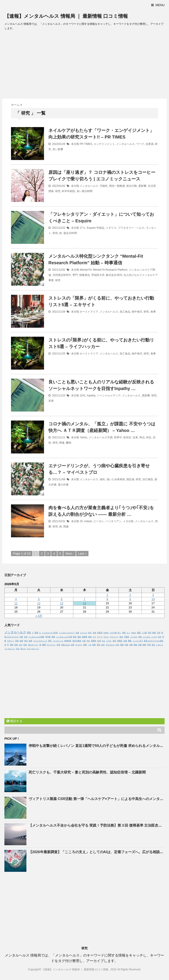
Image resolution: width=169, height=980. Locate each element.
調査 (139, 633)
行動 (126, 645)
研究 (58, 191)
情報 (135, 645)
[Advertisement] (84, 66)
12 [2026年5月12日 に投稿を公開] (39, 603)
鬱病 (69, 443)
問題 (29, 633)
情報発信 (84, 275)
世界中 (118, 437)
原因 (122, 645)
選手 (50, 641)
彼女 (121, 637)
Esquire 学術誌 (96, 228)
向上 (104, 641)
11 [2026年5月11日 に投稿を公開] (16, 603)
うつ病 (144, 633)
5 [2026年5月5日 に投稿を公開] (39, 599)
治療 (131, 645)
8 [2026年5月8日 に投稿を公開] (107, 599)
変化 (114, 641)
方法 (18, 649)
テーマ (100, 637)
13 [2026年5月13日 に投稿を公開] (62, 603)
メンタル (134, 637)
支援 (125, 641)
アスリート (114, 637)
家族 (90, 637)
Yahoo (83, 437)
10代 (82, 396)
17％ (82, 228)
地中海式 (137, 312)
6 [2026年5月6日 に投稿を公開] (62, 599)
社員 (99, 641)
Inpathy (91, 396)
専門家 (48, 637)
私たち (23, 649)
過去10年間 (70, 233)
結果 (21, 641)
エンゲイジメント (104, 144)
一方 (90, 645)
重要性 (94, 641)
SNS (117, 645)
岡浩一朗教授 (117, 186)
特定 (149, 437)
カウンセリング (33, 649)
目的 (16, 645)
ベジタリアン (114, 521)
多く (119, 633)
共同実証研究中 (62, 275)
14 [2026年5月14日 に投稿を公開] (84, 603)
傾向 (102, 479)
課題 (53, 637)
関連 (62, 443)
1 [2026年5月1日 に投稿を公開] (107, 595)
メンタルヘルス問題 (36, 637)
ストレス (84, 633)
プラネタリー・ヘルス (131, 228)
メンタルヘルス (125, 144)
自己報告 (148, 479)
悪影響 (142, 186)
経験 (144, 645)
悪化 (99, 645)
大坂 (84, 641)
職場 (154, 633)
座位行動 (132, 186)
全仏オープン (33, 645)
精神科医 (68, 641)
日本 (159, 633)
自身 (94, 633)
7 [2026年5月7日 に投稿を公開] (84, 599)
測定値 (130, 479)
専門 (75, 275)
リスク (109, 641)
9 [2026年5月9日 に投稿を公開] (130, 599)
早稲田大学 (98, 275)
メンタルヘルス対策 (50, 633)
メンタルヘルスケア (67, 633)
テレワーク (51, 645)
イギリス (111, 228)
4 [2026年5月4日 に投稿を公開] (16, 599)
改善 (30, 641)
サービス (79, 645)
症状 (25, 645)
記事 (72, 645)
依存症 (127, 437)
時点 (142, 437)
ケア (94, 637)
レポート (160, 645)
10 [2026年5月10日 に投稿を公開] (153, 599)
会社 (103, 645)
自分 (90, 633)
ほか (21, 645)
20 (81, 521)
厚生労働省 (77, 641)
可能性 (104, 186)
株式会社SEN (114, 275)
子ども (106, 637)
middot (106, 633)
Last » (82, 554)
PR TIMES (86, 144)
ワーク (140, 144)
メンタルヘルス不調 (101, 437)
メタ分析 (128, 521)
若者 (51, 401)
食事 (153, 312)
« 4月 (39, 616)
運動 (130, 641)
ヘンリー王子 (138, 641)
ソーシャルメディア (109, 396)
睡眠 (44, 645)
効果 (94, 645)
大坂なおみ (65, 645)
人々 (128, 633)
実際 (85, 645)
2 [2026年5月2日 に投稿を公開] (130, 595)
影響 (36, 633)
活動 (140, 645)
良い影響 (58, 149)
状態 (75, 637)
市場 (58, 645)
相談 (79, 637)
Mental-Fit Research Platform (110, 270)
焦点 (153, 645)
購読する (15, 721)
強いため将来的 (116, 479)
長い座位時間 (84, 191)
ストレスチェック (40, 641)
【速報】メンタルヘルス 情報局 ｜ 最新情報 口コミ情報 (66, 16)
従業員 (150, 144)
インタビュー (10, 649)
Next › (69, 554)
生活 (160, 637)
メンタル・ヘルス (150, 637)
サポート (11, 641)
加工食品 (125, 312)
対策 (149, 645)
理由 (124, 633)
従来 (135, 437)
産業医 (120, 641)
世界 (17, 641)
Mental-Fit (85, 270)
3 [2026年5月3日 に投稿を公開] (153, 595)
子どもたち (110, 645)
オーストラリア (89, 312)
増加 (12, 645)
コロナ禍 (113, 633)
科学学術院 (68, 191)
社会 (88, 641)
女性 (26, 637)
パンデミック (58, 641)
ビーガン (99, 521)
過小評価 (63, 485)
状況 (26, 641)
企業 (77, 633)
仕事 (21, 637)
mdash (88, 521)
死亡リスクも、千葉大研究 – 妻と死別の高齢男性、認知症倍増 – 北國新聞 (87, 772)
